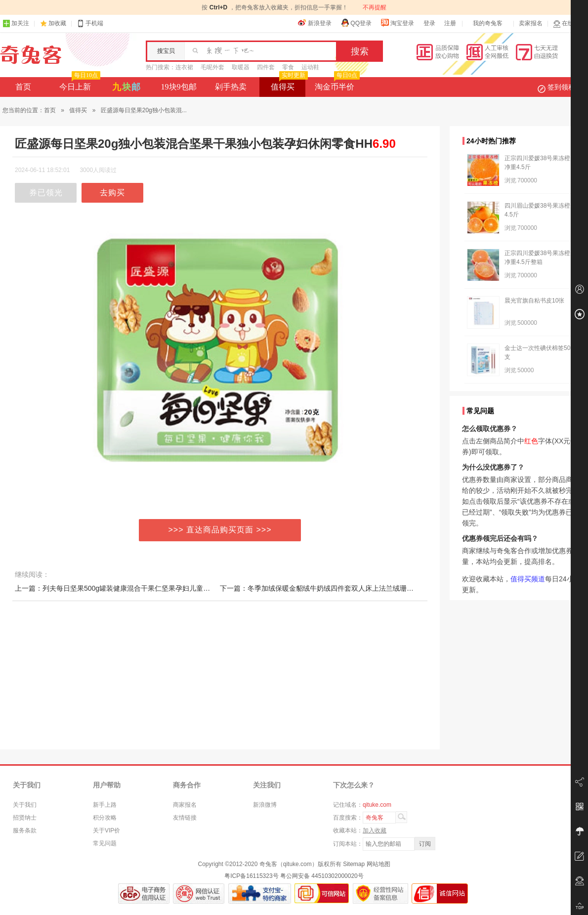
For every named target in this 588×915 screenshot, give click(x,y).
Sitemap (354, 864)
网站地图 (378, 864)
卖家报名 (531, 23)
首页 (23, 87)
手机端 (90, 23)
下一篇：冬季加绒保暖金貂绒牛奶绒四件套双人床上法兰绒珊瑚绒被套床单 (334, 588)
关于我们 (25, 805)
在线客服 (569, 23)
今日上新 (79, 84)
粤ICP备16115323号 (251, 876)
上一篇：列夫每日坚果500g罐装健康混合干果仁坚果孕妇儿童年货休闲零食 (130, 588)
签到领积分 (561, 87)
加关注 (16, 23)
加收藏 (57, 23)
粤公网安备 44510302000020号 (322, 876)
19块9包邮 (179, 87)
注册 (450, 23)
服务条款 (25, 830)
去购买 (112, 193)
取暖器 (241, 67)
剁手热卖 (231, 87)
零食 (288, 67)
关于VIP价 (106, 830)
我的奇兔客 (488, 23)
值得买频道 (528, 579)
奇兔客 (31, 55)
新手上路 (105, 805)
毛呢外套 (212, 67)
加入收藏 (375, 830)
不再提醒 (375, 7)
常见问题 (105, 843)
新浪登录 (315, 23)
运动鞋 (310, 67)
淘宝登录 (397, 23)
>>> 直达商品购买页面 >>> (220, 530)
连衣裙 (184, 67)
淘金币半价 (336, 84)
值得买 (288, 84)
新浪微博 (265, 805)
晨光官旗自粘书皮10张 (534, 301)
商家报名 (185, 805)
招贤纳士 (25, 818)
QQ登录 (356, 23)
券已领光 (46, 193)
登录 (429, 23)
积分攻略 (105, 818)
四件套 (266, 67)
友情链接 (185, 818)
